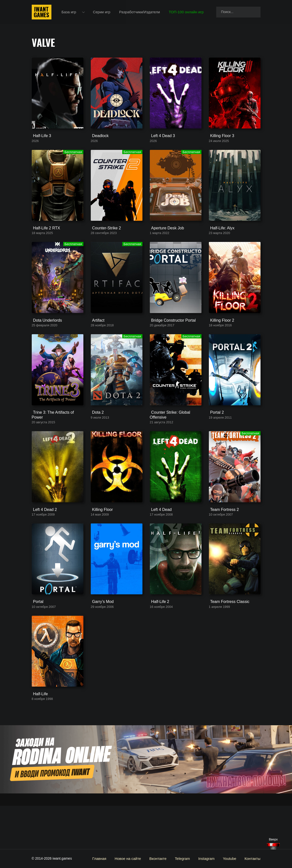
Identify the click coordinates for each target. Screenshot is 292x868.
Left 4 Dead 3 (161, 142)
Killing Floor (100, 540)
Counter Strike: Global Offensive (168, 440)
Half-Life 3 (40, 142)
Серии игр (102, 12)
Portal (37, 639)
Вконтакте (162, 858)
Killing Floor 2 (220, 339)
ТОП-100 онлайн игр (187, 12)
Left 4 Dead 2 (43, 540)
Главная (106, 858)
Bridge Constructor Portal (170, 339)
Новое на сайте (133, 858)
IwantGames (42, 12)
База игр (70, 12)
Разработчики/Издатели (140, 12)
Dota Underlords (45, 339)
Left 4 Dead (159, 540)
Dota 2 (96, 437)
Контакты (253, 858)
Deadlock (99, 142)
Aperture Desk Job (165, 241)
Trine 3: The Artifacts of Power (56, 437)
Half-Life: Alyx (220, 241)
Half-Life (39, 737)
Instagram (209, 858)
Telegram (186, 858)
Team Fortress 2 (222, 540)
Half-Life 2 (158, 639)
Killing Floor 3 (220, 142)
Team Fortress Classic (227, 639)
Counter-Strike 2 (104, 241)
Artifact (97, 339)
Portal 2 (215, 437)
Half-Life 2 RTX (44, 241)
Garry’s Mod (101, 639)
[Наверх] (273, 846)
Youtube (231, 858)
